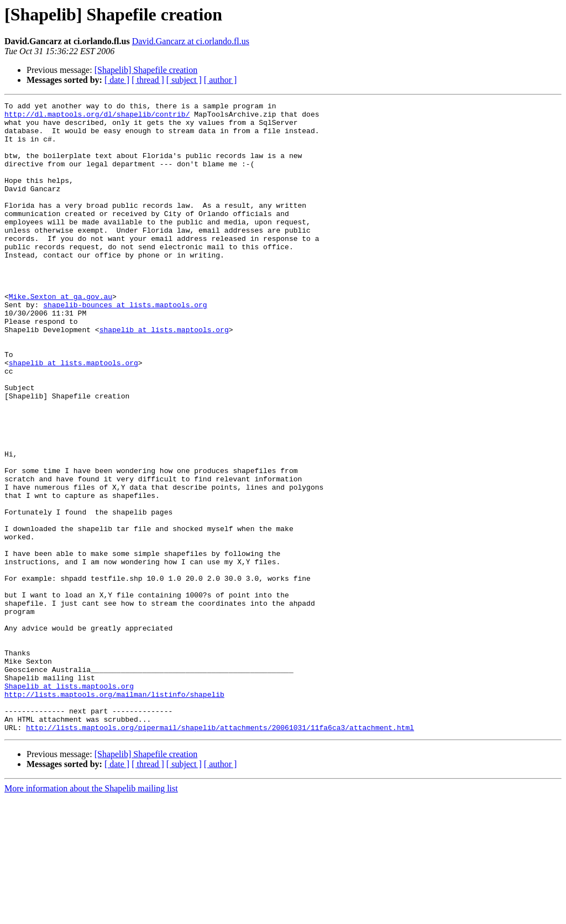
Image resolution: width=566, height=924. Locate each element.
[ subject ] (184, 80)
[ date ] (117, 80)
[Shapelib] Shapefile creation (146, 70)
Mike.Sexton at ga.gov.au (61, 336)
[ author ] (221, 80)
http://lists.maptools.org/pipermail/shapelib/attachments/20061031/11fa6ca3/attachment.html (220, 853)
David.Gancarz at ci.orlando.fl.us (191, 41)
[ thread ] (148, 80)
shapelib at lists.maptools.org (164, 376)
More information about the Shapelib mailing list (91, 914)
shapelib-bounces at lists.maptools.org (125, 346)
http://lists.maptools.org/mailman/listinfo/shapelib (114, 813)
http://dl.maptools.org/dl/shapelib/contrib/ (97, 117)
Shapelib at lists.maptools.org (69, 804)
